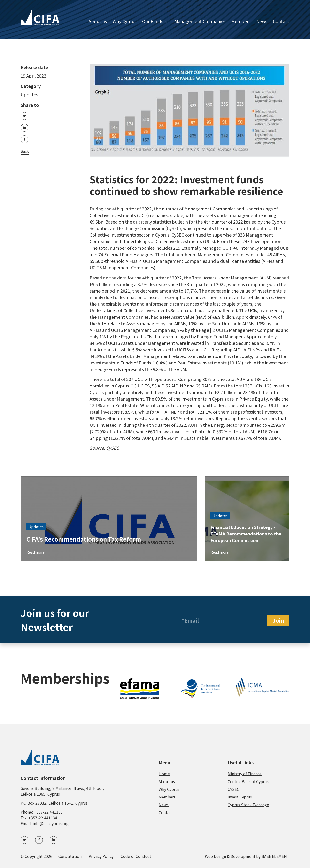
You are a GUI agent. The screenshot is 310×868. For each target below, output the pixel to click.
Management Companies (200, 22)
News (262, 22)
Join (278, 620)
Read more (36, 552)
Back (25, 156)
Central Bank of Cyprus (248, 781)
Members (241, 22)
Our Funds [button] (155, 22)
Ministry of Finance (245, 774)
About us (98, 22)
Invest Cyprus (240, 797)
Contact (281, 22)
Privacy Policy (101, 856)
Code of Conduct (136, 856)
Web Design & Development (230, 856)
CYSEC (233, 789)
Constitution (70, 856)
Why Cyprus (124, 22)
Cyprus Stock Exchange (248, 805)
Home (164, 774)
